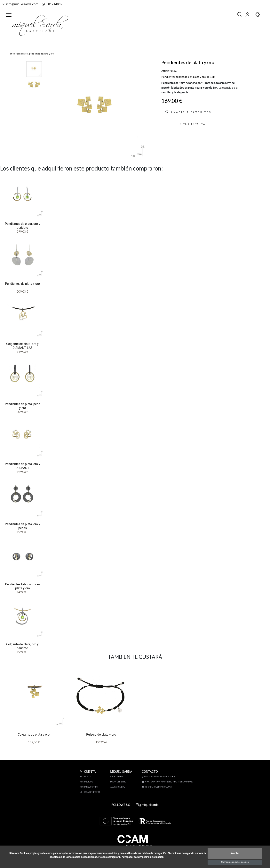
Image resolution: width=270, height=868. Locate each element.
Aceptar (235, 853)
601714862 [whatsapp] (49, 4)
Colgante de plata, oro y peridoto (22, 646)
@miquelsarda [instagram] (147, 805)
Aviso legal (117, 776)
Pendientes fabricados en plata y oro (23, 586)
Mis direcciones (89, 787)
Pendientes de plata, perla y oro (23, 406)
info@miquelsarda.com (19, 4)
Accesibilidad (118, 787)
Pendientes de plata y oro (22, 284)
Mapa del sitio (119, 782)
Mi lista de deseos (91, 792)
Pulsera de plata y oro (101, 734)
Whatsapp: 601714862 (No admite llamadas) (168, 782)
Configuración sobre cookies (235, 862)
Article (165, 71)
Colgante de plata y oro (34, 734)
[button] (9, 15)
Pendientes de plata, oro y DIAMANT (23, 466)
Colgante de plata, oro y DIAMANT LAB (22, 346)
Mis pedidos (87, 782)
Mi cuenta (86, 776)
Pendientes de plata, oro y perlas (23, 526)
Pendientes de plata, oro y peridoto (23, 225)
